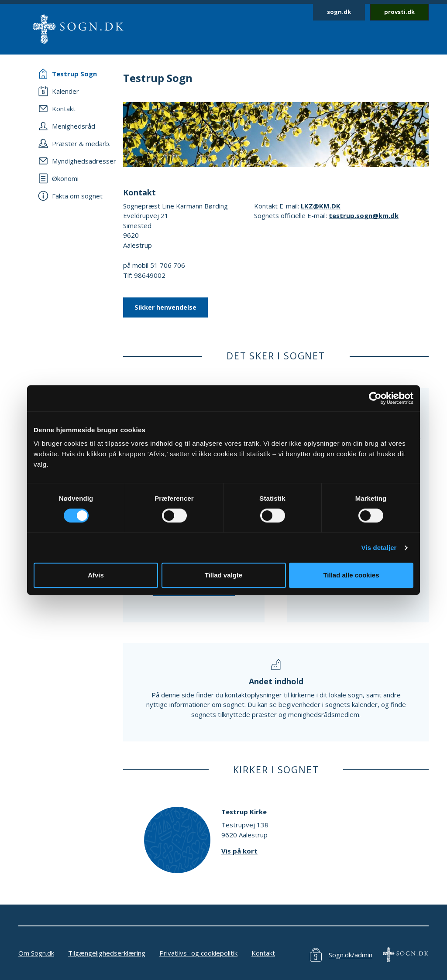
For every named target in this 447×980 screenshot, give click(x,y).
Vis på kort (239, 851)
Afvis (96, 575)
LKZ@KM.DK (321, 206)
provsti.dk (399, 12)
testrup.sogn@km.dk (364, 215)
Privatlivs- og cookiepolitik (198, 953)
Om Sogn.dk (36, 953)
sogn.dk (339, 12)
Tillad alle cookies (351, 575)
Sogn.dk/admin (351, 955)
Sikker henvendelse (165, 307)
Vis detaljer (379, 548)
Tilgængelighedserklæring (107, 953)
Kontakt (263, 953)
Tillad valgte (223, 575)
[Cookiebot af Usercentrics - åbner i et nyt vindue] (375, 398)
